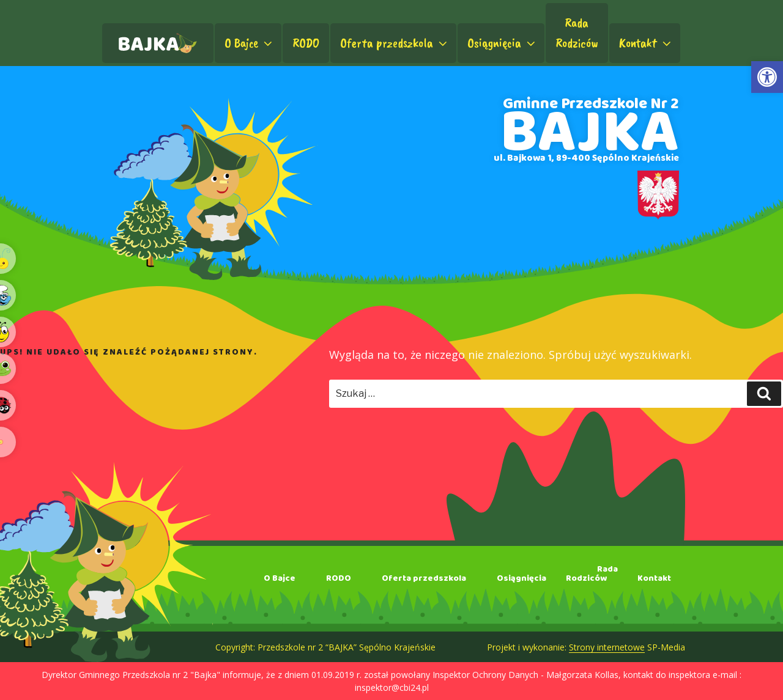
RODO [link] (306, 43)
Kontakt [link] (646, 43)
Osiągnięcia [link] (503, 43)
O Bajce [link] (250, 43)
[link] (767, 77)
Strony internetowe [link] (607, 647)
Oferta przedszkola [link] (395, 43)
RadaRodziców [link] (577, 33)
